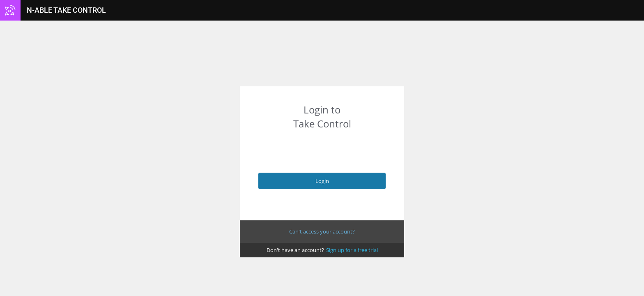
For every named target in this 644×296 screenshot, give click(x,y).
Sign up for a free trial (352, 250)
